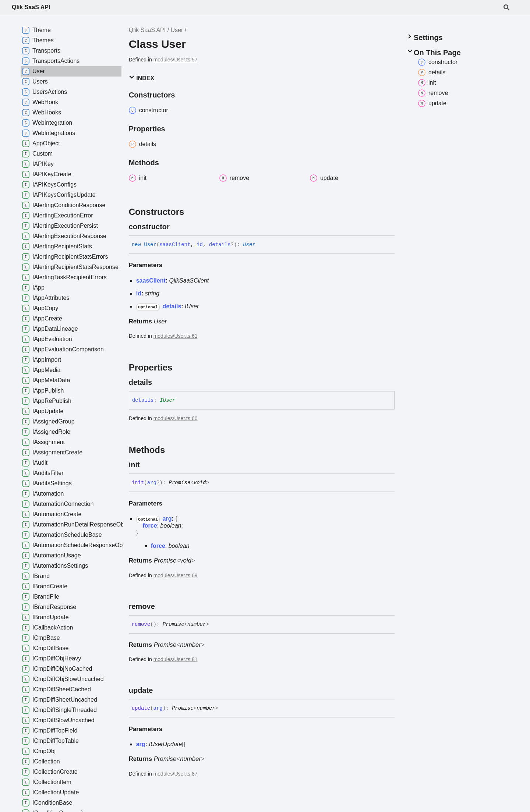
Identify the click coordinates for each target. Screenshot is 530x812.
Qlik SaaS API (31, 7)
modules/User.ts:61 (176, 336)
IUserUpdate (165, 744)
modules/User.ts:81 (176, 659)
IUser (192, 306)
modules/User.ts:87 (176, 774)
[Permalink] (176, 227)
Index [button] (142, 78)
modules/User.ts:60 (176, 418)
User (177, 30)
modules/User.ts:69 (176, 575)
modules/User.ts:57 (176, 60)
